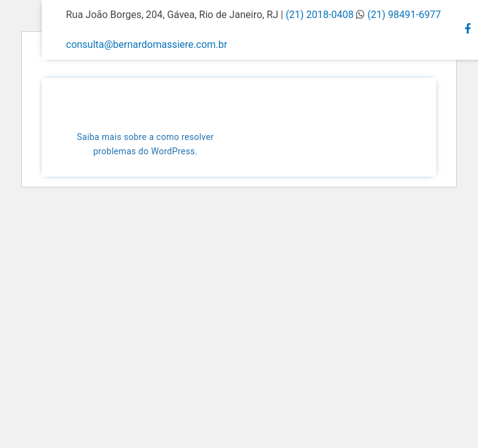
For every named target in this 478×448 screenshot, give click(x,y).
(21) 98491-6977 (404, 15)
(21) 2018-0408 (321, 15)
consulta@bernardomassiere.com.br (147, 44)
